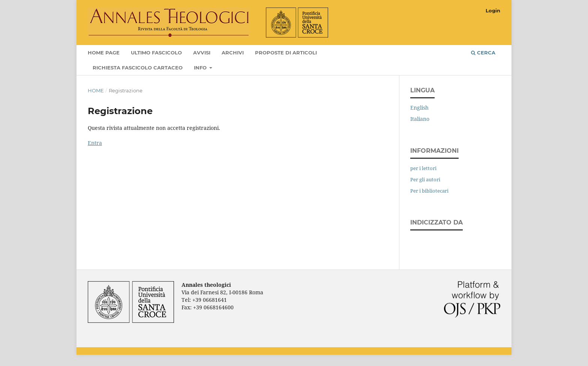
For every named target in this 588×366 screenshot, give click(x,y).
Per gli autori (425, 179)
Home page (104, 53)
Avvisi (202, 53)
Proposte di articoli (286, 53)
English (419, 108)
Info (201, 68)
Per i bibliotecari (429, 191)
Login (493, 11)
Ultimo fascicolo (156, 53)
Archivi (233, 53)
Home (96, 90)
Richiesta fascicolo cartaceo (138, 68)
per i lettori (423, 168)
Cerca (483, 53)
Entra (95, 143)
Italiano (420, 119)
